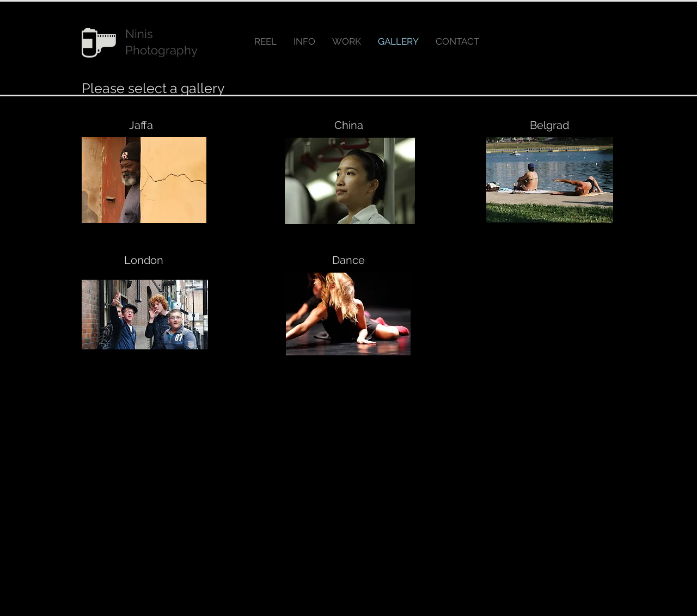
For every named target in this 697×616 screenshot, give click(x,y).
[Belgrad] (549, 125)
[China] (348, 125)
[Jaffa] (141, 125)
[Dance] (348, 260)
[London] (144, 260)
